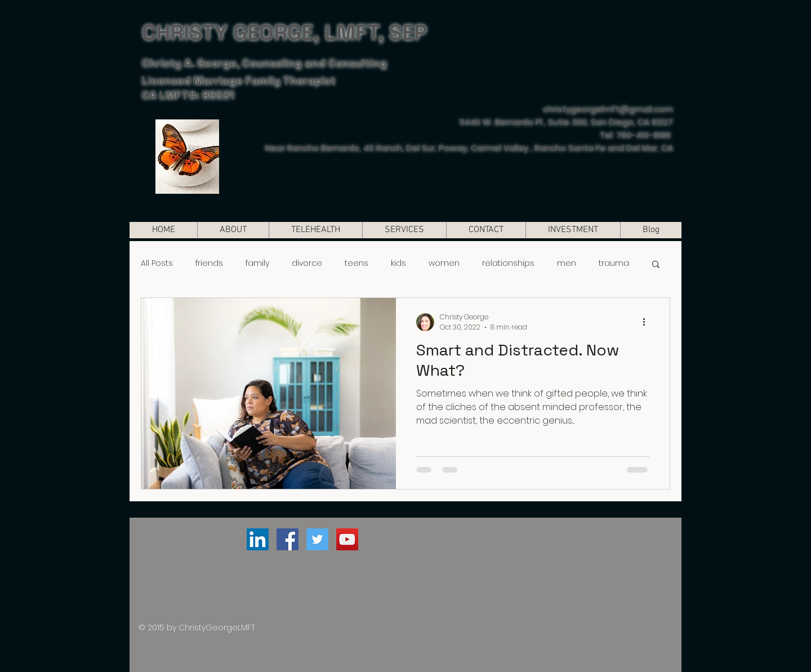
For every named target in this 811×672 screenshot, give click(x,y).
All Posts (157, 263)
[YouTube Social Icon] (347, 539)
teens (357, 263)
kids (398, 263)
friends (209, 263)
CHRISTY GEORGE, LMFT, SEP (284, 33)
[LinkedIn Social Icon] (258, 539)
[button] (656, 265)
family (257, 263)
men (567, 263)
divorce (307, 263)
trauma (614, 263)
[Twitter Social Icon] (317, 539)
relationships (508, 263)
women (444, 263)
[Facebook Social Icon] (288, 539)
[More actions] (648, 322)
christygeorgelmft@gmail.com (608, 109)
